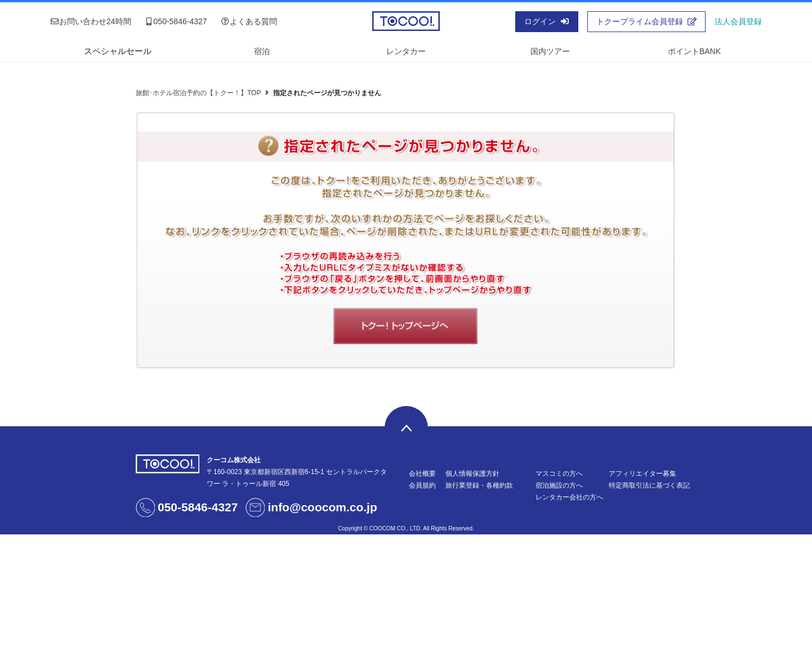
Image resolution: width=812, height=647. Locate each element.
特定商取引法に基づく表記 (649, 485)
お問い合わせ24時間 (91, 21)
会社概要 (422, 474)
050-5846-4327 (176, 21)
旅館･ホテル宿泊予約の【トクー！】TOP (198, 93)
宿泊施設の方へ (559, 485)
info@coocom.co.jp (322, 507)
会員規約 (422, 485)
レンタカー (406, 51)
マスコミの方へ (559, 474)
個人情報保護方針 (472, 474)
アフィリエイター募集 (643, 474)
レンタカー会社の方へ (569, 497)
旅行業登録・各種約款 (479, 485)
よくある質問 (249, 21)
